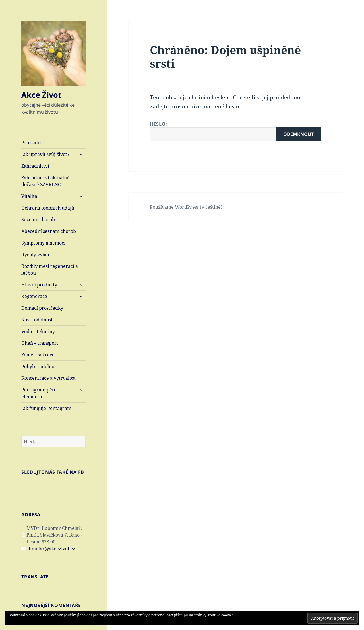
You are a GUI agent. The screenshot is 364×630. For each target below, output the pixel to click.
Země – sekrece (38, 355)
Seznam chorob (38, 219)
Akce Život (41, 95)
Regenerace (34, 296)
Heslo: (235, 131)
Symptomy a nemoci (43, 243)
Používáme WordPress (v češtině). (187, 207)
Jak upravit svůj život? (45, 154)
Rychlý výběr (36, 255)
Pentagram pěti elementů (38, 393)
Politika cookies (221, 615)
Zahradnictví (35, 166)
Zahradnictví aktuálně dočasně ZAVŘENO (45, 181)
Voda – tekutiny (38, 331)
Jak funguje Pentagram (46, 408)
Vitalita (29, 196)
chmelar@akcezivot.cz (51, 549)
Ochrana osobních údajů (48, 208)
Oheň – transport (40, 343)
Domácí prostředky (42, 308)
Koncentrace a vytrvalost (48, 378)
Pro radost (33, 143)
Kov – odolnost (37, 320)
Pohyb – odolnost (40, 366)
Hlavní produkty (39, 285)
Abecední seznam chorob (49, 231)
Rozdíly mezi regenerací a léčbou (50, 270)
